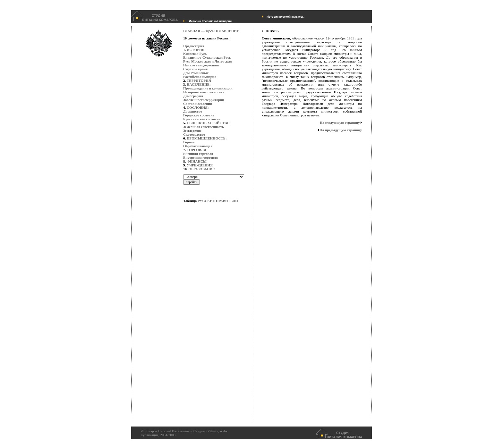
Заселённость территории (204, 100)
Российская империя (200, 77)
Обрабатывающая (198, 146)
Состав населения (197, 104)
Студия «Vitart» (206, 431)
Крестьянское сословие (202, 119)
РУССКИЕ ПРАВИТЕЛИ (218, 201)
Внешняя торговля (198, 154)
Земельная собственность (204, 127)
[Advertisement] (209, 325)
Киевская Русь (195, 54)
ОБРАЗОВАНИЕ (202, 169)
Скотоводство (194, 134)
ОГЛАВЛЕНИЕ (227, 31)
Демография (193, 96)
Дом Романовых (196, 73)
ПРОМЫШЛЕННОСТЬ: (207, 138)
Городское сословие (199, 115)
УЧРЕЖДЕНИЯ (200, 165)
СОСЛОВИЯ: (198, 107)
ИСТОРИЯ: (196, 50)
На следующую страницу (340, 123)
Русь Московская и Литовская (207, 61)
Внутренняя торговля (200, 157)
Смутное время (195, 69)
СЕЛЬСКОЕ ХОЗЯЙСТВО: (209, 123)
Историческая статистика (204, 92)
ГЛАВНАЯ (192, 31)
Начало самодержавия (201, 65)
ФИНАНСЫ (197, 161)
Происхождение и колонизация (208, 88)
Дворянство (193, 111)
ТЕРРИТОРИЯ (199, 80)
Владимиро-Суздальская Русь (207, 57)
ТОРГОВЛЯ (196, 150)
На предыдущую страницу (341, 130)
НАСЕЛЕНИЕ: (199, 84)
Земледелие (192, 131)
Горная (189, 142)
